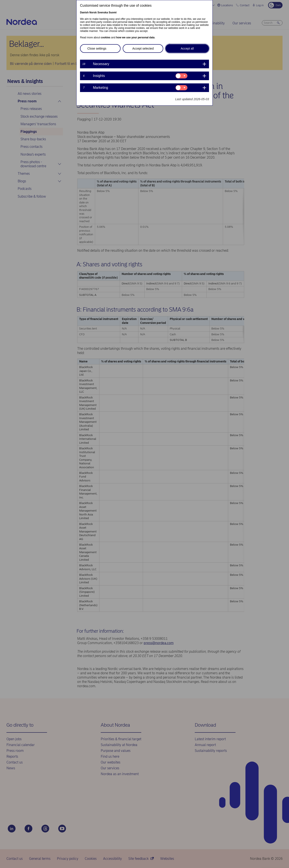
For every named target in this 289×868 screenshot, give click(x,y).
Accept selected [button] (143, 48)
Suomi (113, 12)
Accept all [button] (187, 48)
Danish (84, 12)
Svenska (103, 12)
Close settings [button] (97, 48)
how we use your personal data (135, 37)
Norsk (93, 12)
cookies (106, 37)
